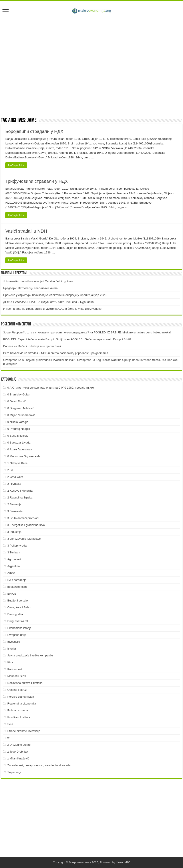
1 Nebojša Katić (17, 463)
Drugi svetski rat (18, 621)
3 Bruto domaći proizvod (23, 518)
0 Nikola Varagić (18, 422)
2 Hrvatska (14, 484)
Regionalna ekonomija (22, 704)
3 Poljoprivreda (17, 546)
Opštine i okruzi (17, 690)
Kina (10, 662)
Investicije (14, 642)
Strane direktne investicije (24, 731)
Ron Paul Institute (19, 717)
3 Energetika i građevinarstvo (26, 525)
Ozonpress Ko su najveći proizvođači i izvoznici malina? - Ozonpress (47, 360)
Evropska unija (17, 635)
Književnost (15, 669)
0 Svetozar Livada (19, 443)
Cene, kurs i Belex (19, 607)
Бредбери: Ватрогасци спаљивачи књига (30, 288)
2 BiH (11, 470)
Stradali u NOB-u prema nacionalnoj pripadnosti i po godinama (68, 353)
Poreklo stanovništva (21, 697)
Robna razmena (18, 710)
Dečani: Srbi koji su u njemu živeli (40, 346)
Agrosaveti (14, 559)
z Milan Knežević (18, 758)
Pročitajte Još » (16, 165)
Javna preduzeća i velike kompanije (30, 655)
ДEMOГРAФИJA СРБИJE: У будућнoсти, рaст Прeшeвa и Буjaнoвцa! (49, 302)
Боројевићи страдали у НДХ (34, 131)
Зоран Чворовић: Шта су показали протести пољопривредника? (46, 332)
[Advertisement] (91, 30)
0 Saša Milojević (18, 436)
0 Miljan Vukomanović (21, 415)
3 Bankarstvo (16, 511)
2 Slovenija (14, 504)
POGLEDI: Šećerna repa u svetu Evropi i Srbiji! (101, 339)
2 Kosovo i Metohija (20, 491)
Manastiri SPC (17, 676)
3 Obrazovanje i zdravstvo (24, 539)
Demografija (15, 614)
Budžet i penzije (18, 600)
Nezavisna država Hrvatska (25, 683)
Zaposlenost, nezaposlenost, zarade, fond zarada (39, 765)
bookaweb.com (17, 587)
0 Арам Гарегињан (20, 449)
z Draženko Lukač (19, 745)
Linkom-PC (123, 862)
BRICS (12, 594)
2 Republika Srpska (20, 497)
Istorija (12, 649)
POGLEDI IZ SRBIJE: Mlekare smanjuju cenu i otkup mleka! (132, 332)
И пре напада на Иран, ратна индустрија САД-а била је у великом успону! (53, 309)
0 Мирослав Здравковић (24, 456)
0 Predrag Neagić (19, 429)
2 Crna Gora (15, 477)
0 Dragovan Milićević (21, 408)
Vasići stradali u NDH (26, 231)
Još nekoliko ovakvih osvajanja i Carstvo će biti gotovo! (38, 281)
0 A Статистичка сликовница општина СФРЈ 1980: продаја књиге (51, 388)
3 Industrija (14, 532)
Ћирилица (14, 772)
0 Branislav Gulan (19, 394)
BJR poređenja (17, 580)
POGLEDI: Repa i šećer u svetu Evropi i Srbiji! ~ (34, 339)
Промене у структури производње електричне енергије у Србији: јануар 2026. (55, 295)
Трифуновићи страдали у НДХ (37, 181)
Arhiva (11, 573)
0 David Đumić (17, 401)
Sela (10, 724)
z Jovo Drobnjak (18, 752)
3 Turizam (14, 552)
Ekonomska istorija (19, 628)
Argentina (14, 566)
